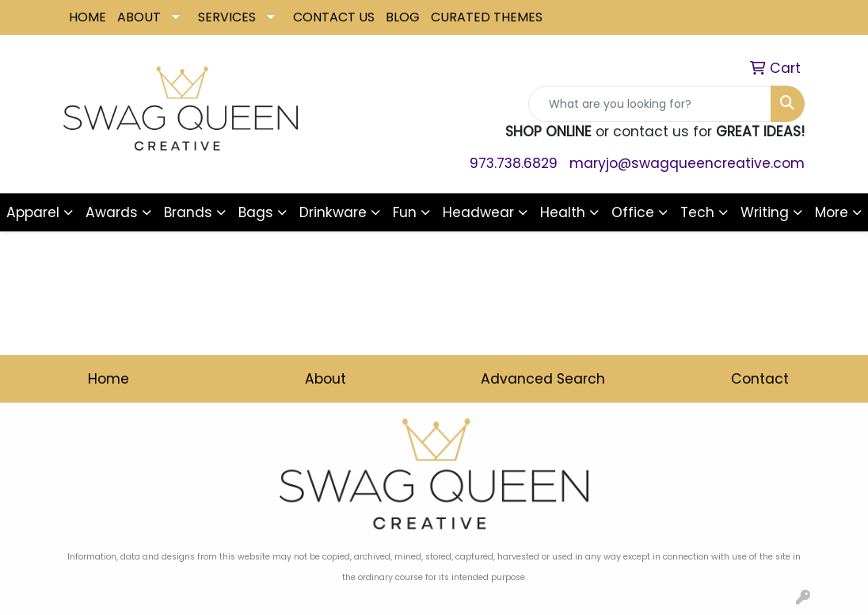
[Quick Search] (650, 104)
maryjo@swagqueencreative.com (687, 163)
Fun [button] (405, 212)
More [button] (832, 212)
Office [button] (633, 212)
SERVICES (227, 17)
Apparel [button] (33, 212)
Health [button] (563, 212)
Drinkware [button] (333, 212)
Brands (188, 212)
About (325, 379)
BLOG (403, 17)
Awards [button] (112, 212)
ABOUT (139, 17)
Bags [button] (256, 212)
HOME (88, 17)
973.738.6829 (514, 163)
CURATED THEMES (487, 17)
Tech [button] (697, 212)
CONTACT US (334, 17)
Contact (760, 379)
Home (108, 379)
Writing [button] (765, 212)
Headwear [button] (478, 212)
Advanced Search (543, 379)
